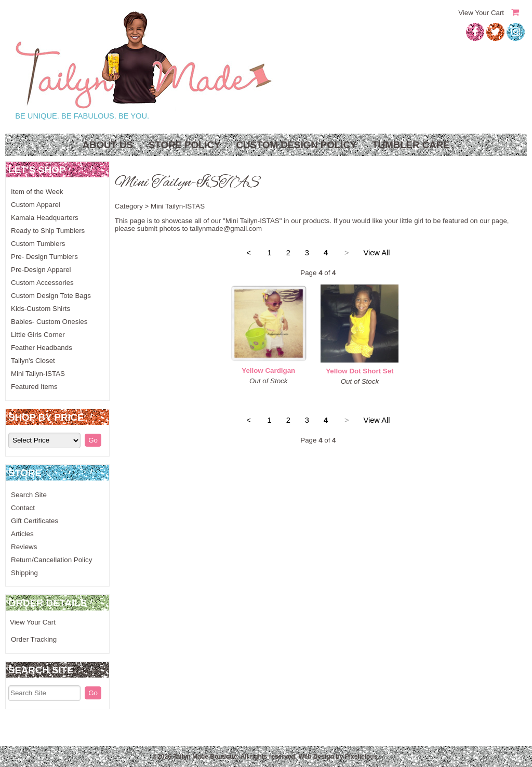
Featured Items (34, 387)
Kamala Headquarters (45, 218)
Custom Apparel (36, 205)
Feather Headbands (42, 348)
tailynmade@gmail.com (226, 229)
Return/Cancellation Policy (51, 560)
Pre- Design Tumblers (44, 257)
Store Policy (185, 145)
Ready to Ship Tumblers (48, 231)
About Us (107, 145)
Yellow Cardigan (268, 370)
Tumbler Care (411, 145)
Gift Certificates (35, 521)
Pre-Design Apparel (41, 270)
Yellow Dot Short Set (360, 371)
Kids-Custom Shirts (41, 309)
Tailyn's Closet (33, 361)
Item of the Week (37, 192)
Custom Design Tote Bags (51, 296)
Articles (22, 534)
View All (376, 253)
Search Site (29, 495)
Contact (23, 508)
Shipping (24, 573)
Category (129, 206)
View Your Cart (481, 13)
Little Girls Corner (38, 335)
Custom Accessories (42, 283)
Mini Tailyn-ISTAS (38, 374)
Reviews (24, 547)
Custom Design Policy (296, 145)
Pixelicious (361, 757)
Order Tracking (34, 639)
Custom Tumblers (38, 244)
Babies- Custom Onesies (49, 322)
